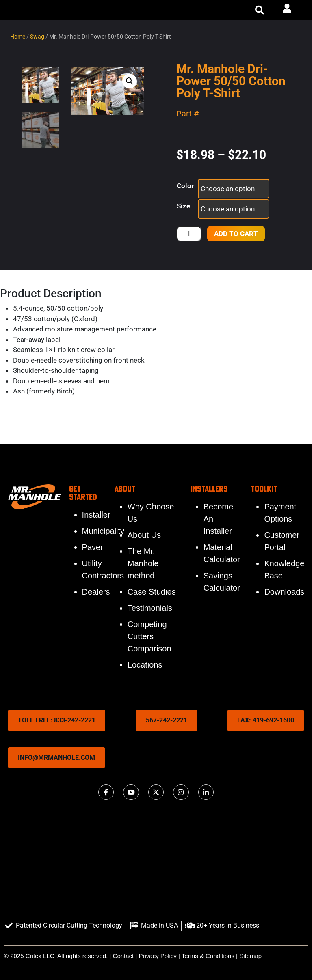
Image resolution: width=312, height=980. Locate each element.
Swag (37, 37)
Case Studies (152, 592)
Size (183, 206)
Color (185, 186)
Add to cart (236, 234)
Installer (96, 515)
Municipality (103, 531)
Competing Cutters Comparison (149, 636)
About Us (144, 535)
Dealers (96, 592)
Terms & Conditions (208, 956)
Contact (123, 956)
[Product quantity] (189, 234)
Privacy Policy (158, 956)
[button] (260, 10)
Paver (93, 547)
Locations (145, 665)
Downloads (284, 592)
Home (18, 37)
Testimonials (150, 608)
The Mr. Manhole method (143, 563)
